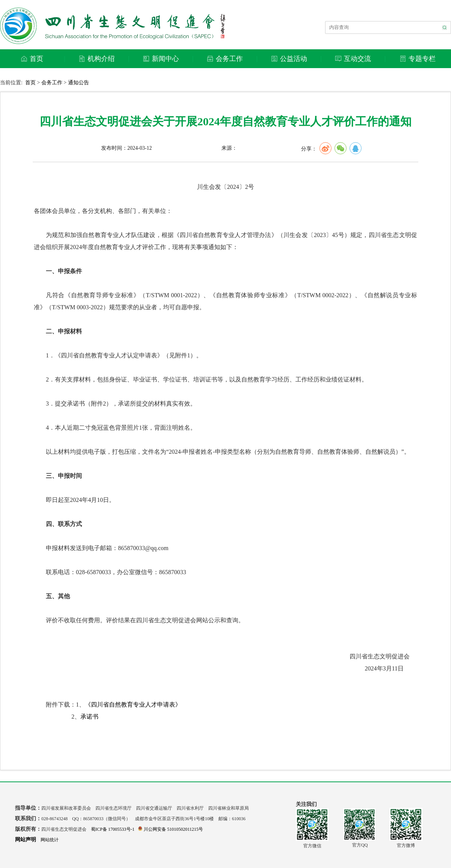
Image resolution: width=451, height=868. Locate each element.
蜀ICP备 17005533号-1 (113, 829)
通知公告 (79, 83)
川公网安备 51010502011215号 (171, 829)
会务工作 (52, 83)
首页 (30, 83)
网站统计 (50, 840)
